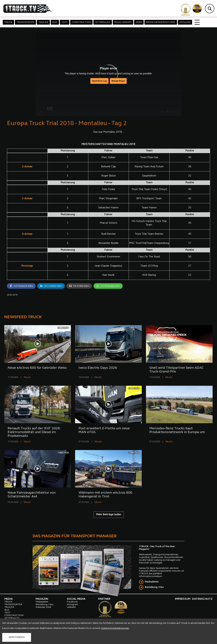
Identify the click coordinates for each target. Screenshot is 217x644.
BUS (55, 22)
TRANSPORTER (25, 22)
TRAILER (43, 22)
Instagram (72, 605)
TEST (65, 22)
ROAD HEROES (123, 22)
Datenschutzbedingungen (115, 628)
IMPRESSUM (183, 599)
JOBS (139, 22)
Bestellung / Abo (154, 587)
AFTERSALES (103, 22)
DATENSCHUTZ (202, 599)
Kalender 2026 (43, 607)
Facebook (72, 602)
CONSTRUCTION (81, 22)
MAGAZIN (185, 22)
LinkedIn (71, 607)
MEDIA (9, 599)
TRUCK (8, 22)
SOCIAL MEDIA (76, 599)
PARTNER (104, 599)
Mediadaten (152, 582)
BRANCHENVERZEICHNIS (161, 22)
